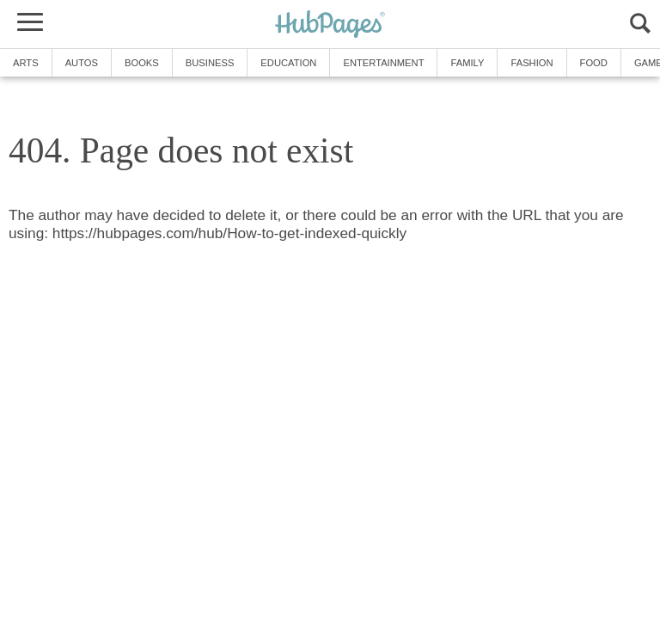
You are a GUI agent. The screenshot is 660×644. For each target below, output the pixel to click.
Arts (26, 63)
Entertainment (383, 63)
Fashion (532, 63)
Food (594, 63)
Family (467, 63)
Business (210, 63)
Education (288, 63)
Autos (82, 63)
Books (142, 63)
